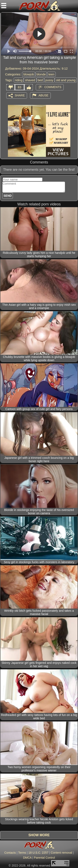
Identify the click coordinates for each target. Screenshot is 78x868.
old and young (66, 80)
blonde (41, 74)
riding (19, 80)
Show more (39, 835)
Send (8, 196)
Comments (53, 87)
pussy (49, 80)
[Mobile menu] (4, 6)
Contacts (10, 853)
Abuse (43, 95)
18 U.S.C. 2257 (38, 853)
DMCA (27, 858)
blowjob (29, 74)
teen (51, 74)
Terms (22, 853)
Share (20, 95)
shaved (30, 80)
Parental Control (44, 858)
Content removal (61, 853)
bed (40, 80)
